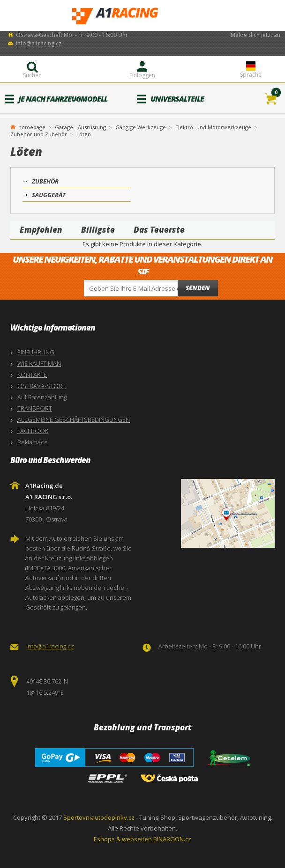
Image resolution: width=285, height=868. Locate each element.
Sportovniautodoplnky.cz (99, 817)
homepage (32, 126)
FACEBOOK (33, 431)
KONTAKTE (32, 375)
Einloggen (142, 75)
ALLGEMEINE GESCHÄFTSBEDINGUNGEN (74, 419)
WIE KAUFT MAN (39, 363)
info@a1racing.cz (39, 43)
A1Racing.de (142, 16)
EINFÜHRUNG (36, 352)
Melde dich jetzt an (255, 35)
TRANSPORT (35, 408)
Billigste (98, 230)
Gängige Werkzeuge (141, 127)
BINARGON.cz (172, 839)
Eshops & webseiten (123, 839)
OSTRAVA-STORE (41, 386)
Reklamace (33, 442)
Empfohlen (41, 230)
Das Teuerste (159, 230)
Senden (198, 288)
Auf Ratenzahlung (42, 397)
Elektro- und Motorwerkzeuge (213, 127)
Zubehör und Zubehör (39, 134)
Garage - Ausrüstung (80, 127)
